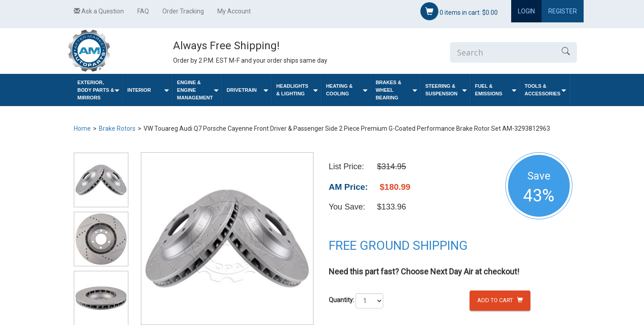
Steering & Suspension (446, 90)
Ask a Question (99, 11)
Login (526, 11)
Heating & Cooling (347, 90)
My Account (234, 11)
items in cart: (459, 11)
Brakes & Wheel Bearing (396, 90)
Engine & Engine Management (198, 90)
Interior (148, 90)
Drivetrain (248, 90)
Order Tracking (183, 11)
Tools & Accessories (545, 90)
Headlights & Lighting (297, 90)
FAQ (143, 11)
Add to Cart (500, 300)
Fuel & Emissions (496, 90)
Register (563, 11)
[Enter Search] (502, 52)
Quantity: (341, 300)
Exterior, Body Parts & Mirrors (98, 90)
